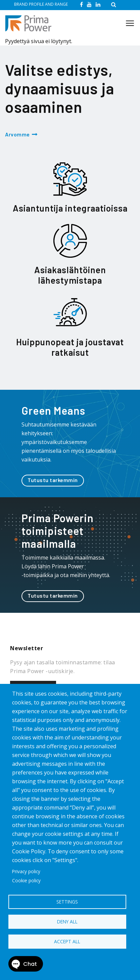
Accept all (67, 941)
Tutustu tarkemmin (53, 480)
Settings (67, 902)
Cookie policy (26, 880)
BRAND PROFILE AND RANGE (41, 4)
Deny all (67, 922)
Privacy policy (26, 871)
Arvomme (17, 134)
